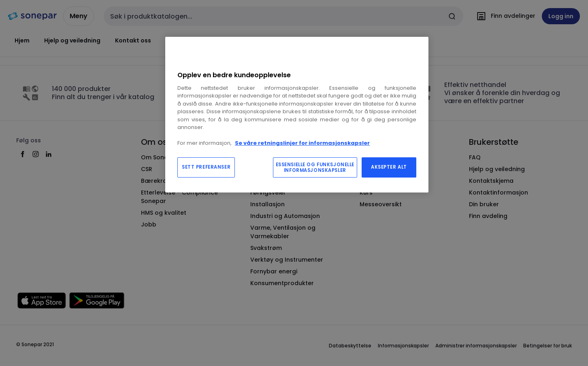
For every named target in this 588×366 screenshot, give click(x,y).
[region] (297, 115)
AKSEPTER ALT (389, 167)
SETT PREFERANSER (206, 167)
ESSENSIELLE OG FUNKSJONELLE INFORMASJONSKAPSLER (315, 167)
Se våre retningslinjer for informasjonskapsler (302, 143)
